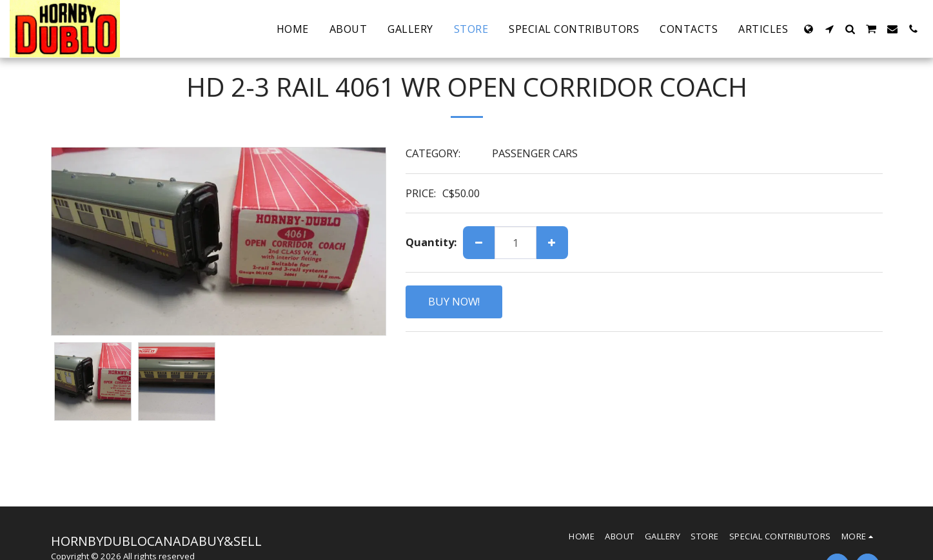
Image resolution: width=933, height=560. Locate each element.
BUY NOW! (454, 301)
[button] (829, 29)
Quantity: (431, 243)
